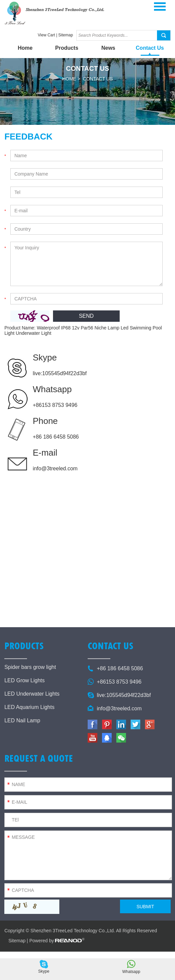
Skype (45, 357)
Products (66, 48)
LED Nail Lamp (22, 720)
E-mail (45, 453)
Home (25, 48)
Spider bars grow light (30, 667)
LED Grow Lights (24, 680)
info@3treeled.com (55, 468)
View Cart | (48, 35)
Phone (45, 421)
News (108, 48)
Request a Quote (39, 758)
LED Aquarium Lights (29, 707)
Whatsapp (52, 389)
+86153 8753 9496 (55, 405)
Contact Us (150, 48)
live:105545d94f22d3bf (60, 373)
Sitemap (66, 35)
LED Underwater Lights (32, 694)
